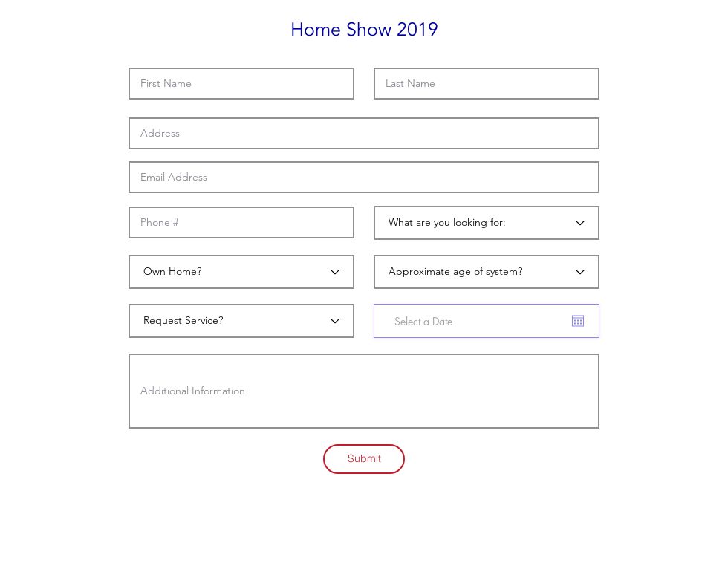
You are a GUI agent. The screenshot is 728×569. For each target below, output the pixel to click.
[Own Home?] (241, 272)
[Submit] (364, 459)
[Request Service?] (241, 321)
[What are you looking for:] (487, 223)
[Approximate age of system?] (487, 272)
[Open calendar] (578, 321)
